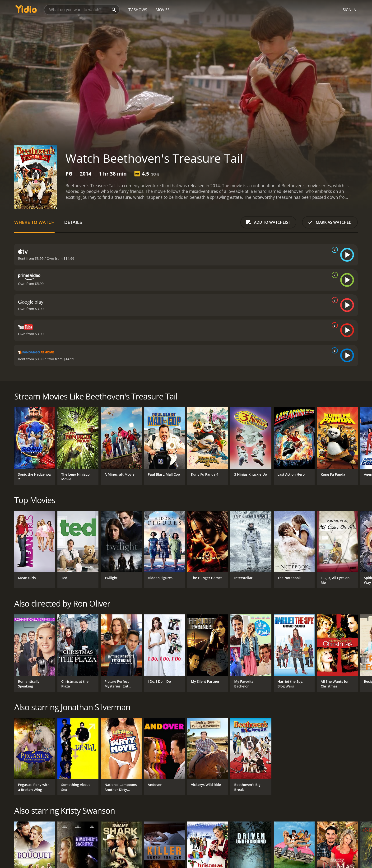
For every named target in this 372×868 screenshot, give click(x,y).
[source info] (334, 250)
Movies (163, 10)
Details (73, 222)
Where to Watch (34, 222)
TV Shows (138, 10)
